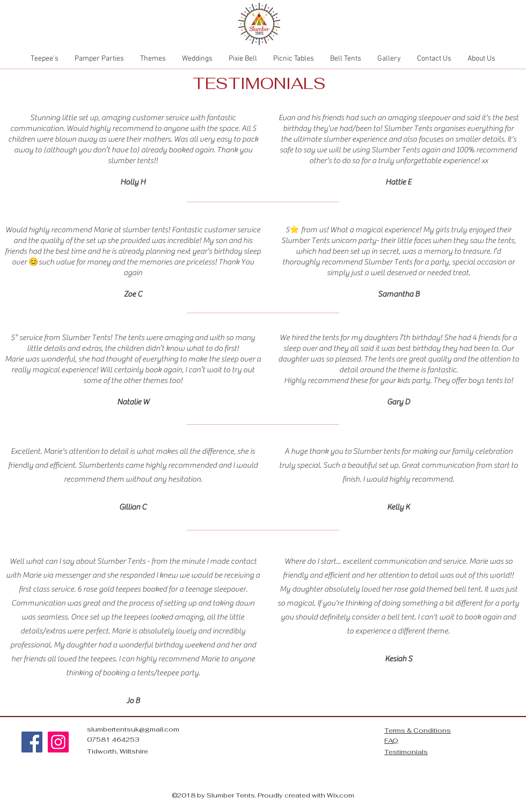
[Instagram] (58, 742)
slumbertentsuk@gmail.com (133, 729)
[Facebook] (32, 742)
